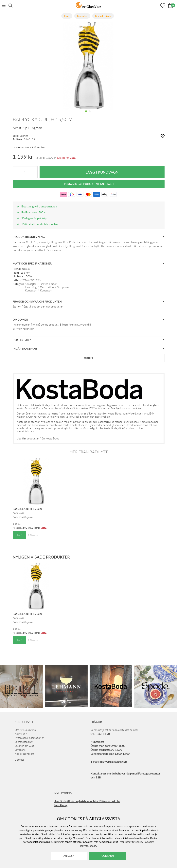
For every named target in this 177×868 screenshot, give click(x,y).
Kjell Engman (32, 128)
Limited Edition (49, 284)
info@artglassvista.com (114, 762)
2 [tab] (90, 114)
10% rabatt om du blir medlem (40, 224)
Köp (19, 535)
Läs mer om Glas (24, 746)
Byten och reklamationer (29, 738)
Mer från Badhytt (88, 452)
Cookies (19, 760)
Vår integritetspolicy (132, 842)
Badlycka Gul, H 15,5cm (27, 509)
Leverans (20, 750)
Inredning (31, 287)
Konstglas (31, 284)
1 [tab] (86, 114)
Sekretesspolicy (24, 742)
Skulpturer (63, 287)
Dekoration (47, 287)
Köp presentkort (24, 754)
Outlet (89, 358)
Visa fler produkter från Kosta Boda (38, 438)
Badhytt (24, 136)
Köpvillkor (21, 734)
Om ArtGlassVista (25, 730)
